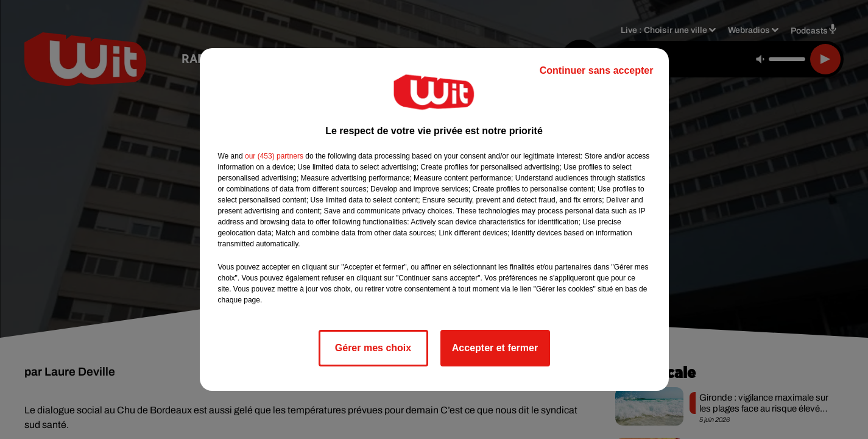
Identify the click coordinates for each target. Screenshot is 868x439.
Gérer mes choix (373, 348)
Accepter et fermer (495, 348)
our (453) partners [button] (274, 156)
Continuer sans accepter (597, 70)
